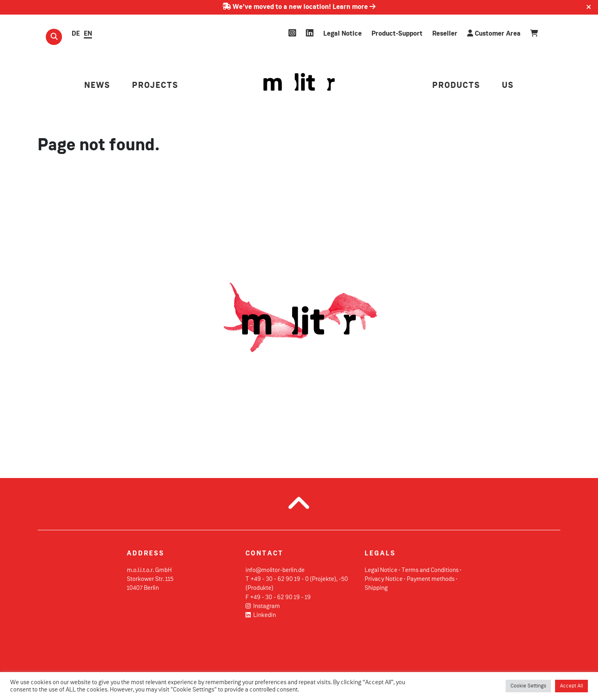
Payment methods (431, 579)
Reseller (445, 34)
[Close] (589, 7)
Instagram (263, 606)
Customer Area (494, 33)
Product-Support (397, 34)
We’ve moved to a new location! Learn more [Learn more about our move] (299, 7)
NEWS (97, 86)
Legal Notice (343, 34)
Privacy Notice (384, 579)
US (508, 86)
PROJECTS (155, 86)
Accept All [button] (571, 686)
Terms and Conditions (430, 570)
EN (88, 34)
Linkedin (261, 615)
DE (76, 34)
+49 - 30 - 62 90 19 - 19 (280, 598)
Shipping (376, 588)
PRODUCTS (456, 86)
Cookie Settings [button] (528, 686)
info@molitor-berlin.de (275, 570)
